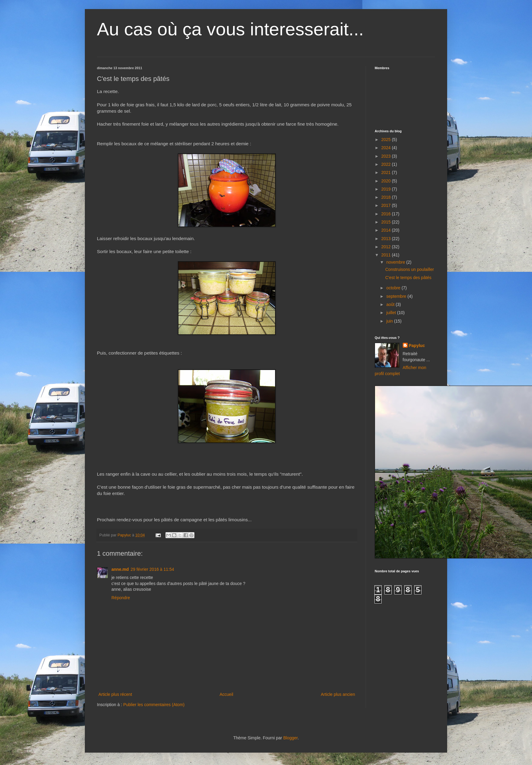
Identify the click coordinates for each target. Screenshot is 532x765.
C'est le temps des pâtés (408, 278)
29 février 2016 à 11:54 (152, 569)
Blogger (290, 738)
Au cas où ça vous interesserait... (230, 29)
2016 (387, 214)
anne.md (120, 569)
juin (390, 321)
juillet (392, 313)
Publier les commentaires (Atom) (154, 705)
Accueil (226, 694)
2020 (387, 181)
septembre (397, 296)
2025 (387, 140)
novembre (396, 262)
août (391, 304)
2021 (387, 172)
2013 (387, 239)
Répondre (121, 598)
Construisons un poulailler (410, 269)
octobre (394, 288)
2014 (387, 230)
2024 (387, 148)
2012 (387, 247)
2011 (387, 255)
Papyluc (417, 346)
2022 (387, 164)
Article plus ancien (338, 694)
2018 (387, 197)
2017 (387, 205)
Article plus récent (115, 694)
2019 (387, 189)
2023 (387, 156)
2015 (387, 222)
